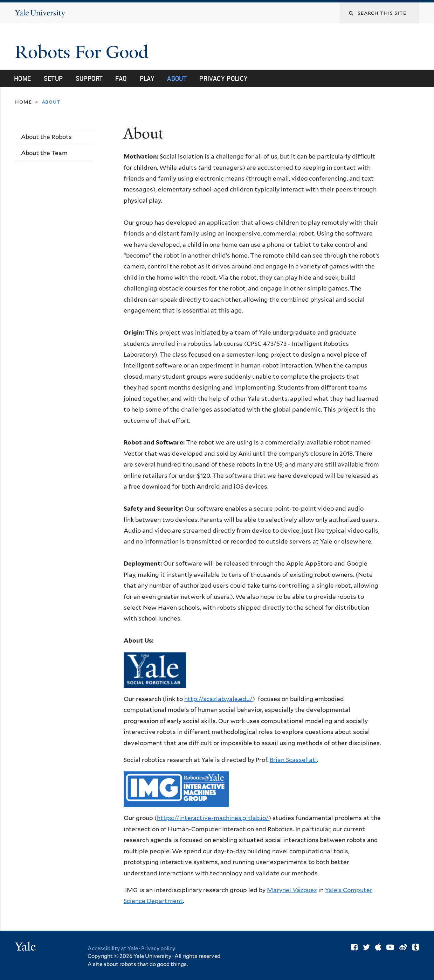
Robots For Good (84, 52)
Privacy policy (158, 948)
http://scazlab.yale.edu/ (218, 699)
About (177, 78)
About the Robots (46, 137)
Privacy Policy (223, 78)
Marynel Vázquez (292, 890)
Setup (53, 78)
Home (23, 78)
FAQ (121, 78)
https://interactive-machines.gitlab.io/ (213, 818)
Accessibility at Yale (113, 948)
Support (89, 78)
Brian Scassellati (293, 760)
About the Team (44, 153)
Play (147, 78)
